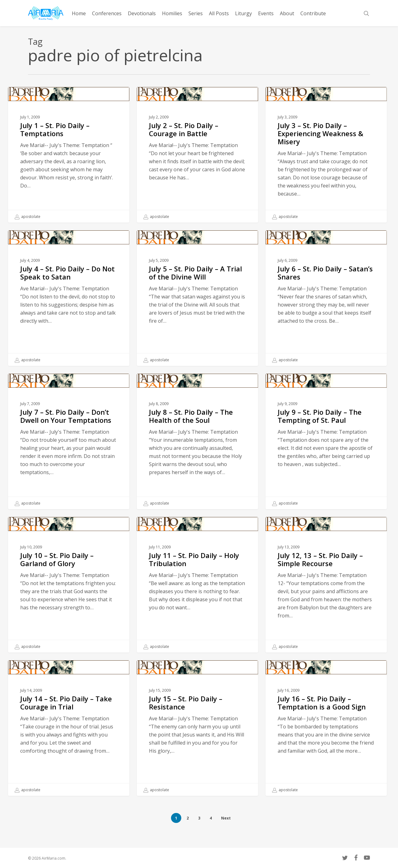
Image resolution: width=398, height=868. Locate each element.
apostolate (28, 217)
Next (226, 818)
